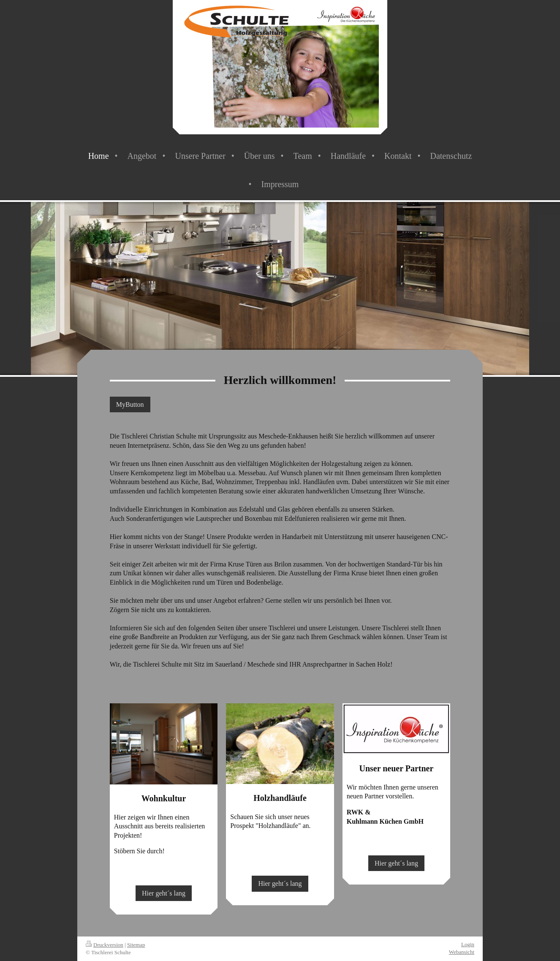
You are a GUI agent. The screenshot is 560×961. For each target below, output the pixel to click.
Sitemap (136, 945)
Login (468, 944)
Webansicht (462, 952)
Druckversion (105, 945)
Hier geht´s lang (164, 893)
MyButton (130, 404)
